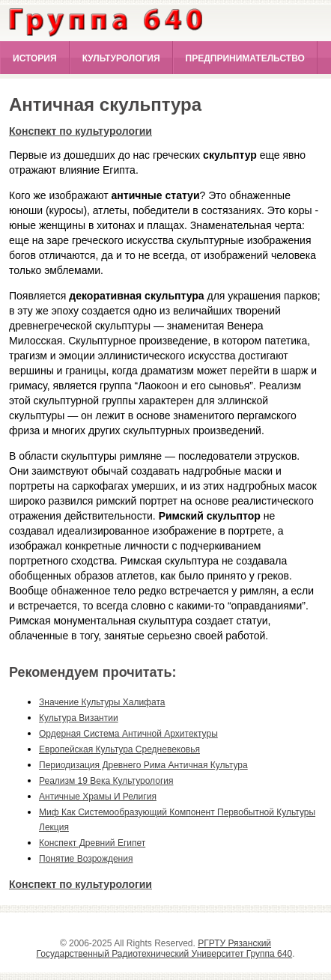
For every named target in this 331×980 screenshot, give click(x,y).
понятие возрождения (86, 859)
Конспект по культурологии (81, 131)
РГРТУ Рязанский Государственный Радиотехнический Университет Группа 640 (165, 949)
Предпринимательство (245, 58)
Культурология (121, 58)
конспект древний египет (92, 843)
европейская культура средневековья (119, 749)
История (35, 58)
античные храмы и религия (98, 797)
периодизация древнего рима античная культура (143, 765)
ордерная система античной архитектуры (128, 734)
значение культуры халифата (102, 702)
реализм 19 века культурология (106, 781)
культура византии (79, 718)
